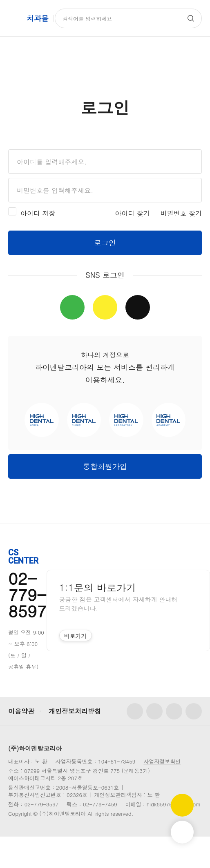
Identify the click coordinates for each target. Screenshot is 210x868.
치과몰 (38, 18)
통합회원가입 (105, 466)
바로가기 (76, 636)
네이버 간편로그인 (72, 307)
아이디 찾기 (132, 213)
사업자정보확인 (162, 761)
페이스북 (135, 711)
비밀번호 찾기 (181, 213)
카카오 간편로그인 (105, 307)
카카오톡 (194, 711)
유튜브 (174, 711)
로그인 (105, 243)
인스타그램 (154, 711)
